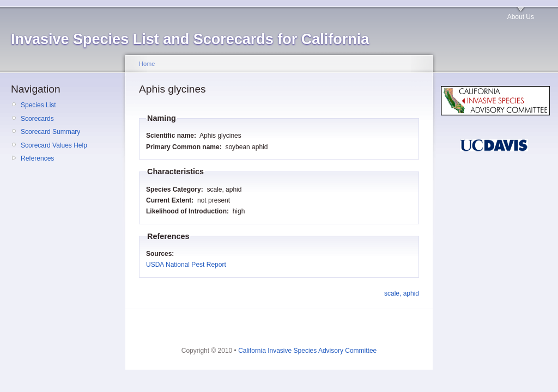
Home (147, 64)
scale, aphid (402, 293)
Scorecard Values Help (54, 145)
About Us (521, 17)
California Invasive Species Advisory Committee (307, 351)
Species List (38, 105)
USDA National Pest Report (186, 265)
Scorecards (37, 119)
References (37, 158)
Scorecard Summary (50, 132)
